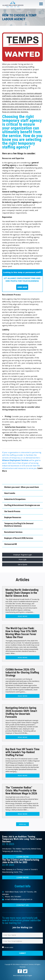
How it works (10, 493)
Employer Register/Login (23, 555)
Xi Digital (29, 976)
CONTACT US (22, 905)
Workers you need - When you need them (22, 487)
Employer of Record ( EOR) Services (19, 538)
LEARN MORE (23, 857)
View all (22, 824)
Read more (23, 616)
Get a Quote (22, 565)
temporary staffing (26, 88)
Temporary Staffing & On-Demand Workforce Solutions (19, 525)
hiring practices (34, 302)
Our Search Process (12, 511)
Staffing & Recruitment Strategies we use (22, 505)
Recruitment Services (13, 532)
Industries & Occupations (15, 499)
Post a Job (23, 560)
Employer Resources (13, 517)
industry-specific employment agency (22, 202)
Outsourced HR (10, 544)
